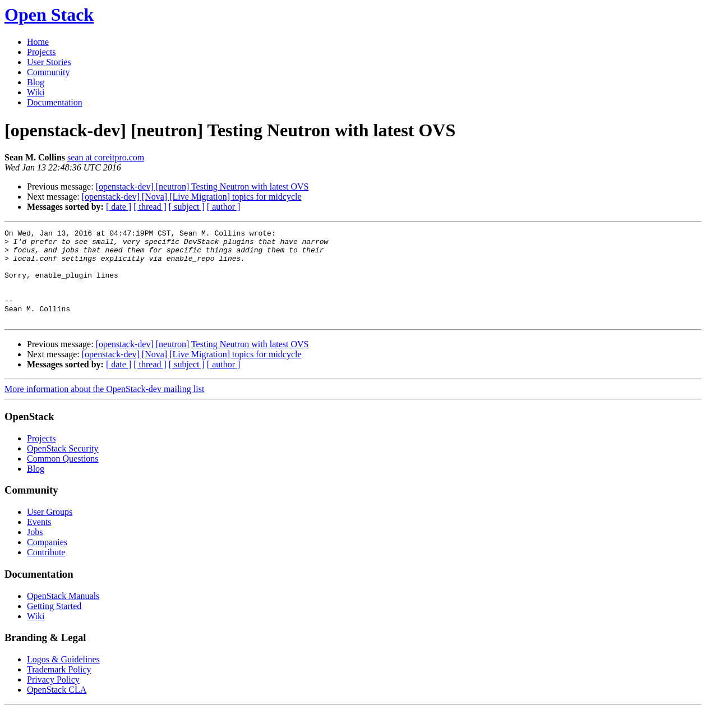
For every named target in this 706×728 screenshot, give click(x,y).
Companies (47, 561)
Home (38, 42)
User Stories (49, 62)
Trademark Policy (59, 688)
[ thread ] (150, 207)
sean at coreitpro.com (106, 157)
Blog (36, 82)
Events (39, 540)
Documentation (55, 102)
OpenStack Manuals (63, 614)
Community (48, 72)
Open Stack (49, 15)
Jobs (35, 550)
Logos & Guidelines (63, 678)
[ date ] (119, 207)
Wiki (36, 92)
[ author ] (224, 207)
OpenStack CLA (57, 708)
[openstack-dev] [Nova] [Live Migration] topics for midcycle (192, 197)
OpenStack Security (63, 467)
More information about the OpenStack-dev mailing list (104, 407)
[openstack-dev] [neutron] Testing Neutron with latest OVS (202, 186)
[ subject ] (187, 207)
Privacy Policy (53, 698)
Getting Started (54, 625)
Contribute (46, 571)
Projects (41, 52)
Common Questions (63, 477)
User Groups (50, 530)
